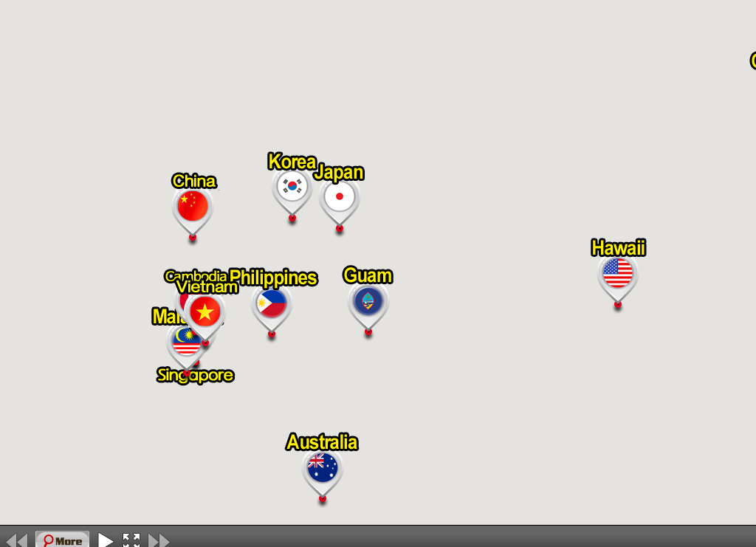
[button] (293, 190)
